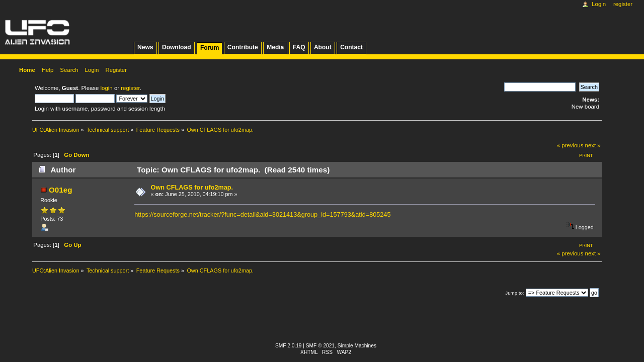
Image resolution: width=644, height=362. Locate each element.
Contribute (243, 47)
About (323, 47)
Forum (210, 48)
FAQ (299, 47)
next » (593, 145)
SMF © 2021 (320, 346)
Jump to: (514, 293)
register (130, 88)
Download (177, 47)
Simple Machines (357, 346)
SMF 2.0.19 (289, 346)
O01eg (61, 190)
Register (623, 4)
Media (275, 47)
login (107, 88)
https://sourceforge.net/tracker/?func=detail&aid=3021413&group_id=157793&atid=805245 (262, 215)
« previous (570, 145)
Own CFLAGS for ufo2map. (192, 188)
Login (599, 4)
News (145, 47)
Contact (351, 47)
